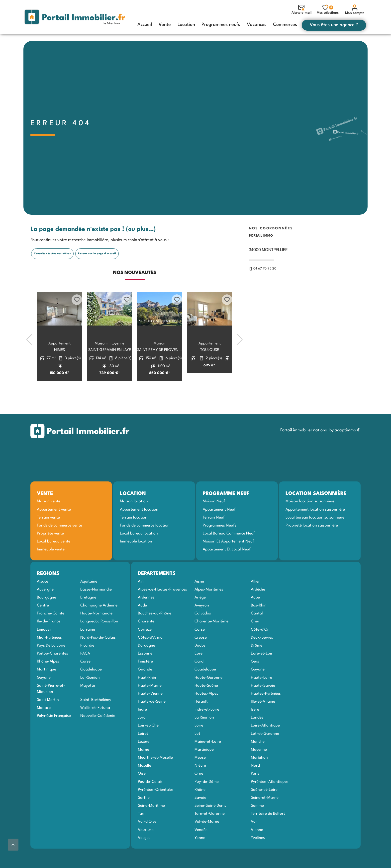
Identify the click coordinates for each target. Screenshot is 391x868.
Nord (255, 785)
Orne (199, 793)
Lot (197, 752)
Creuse (201, 656)
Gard (199, 680)
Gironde (145, 688)
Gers (255, 680)
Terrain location (134, 536)
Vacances (257, 25)
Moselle (145, 785)
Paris (255, 793)
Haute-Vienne (150, 712)
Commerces (285, 25)
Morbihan (259, 777)
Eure (198, 672)
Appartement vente (54, 528)
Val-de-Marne (207, 841)
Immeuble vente (51, 568)
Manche (258, 760)
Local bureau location (139, 552)
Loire (199, 744)
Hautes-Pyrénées (266, 712)
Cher (255, 640)
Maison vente (49, 520)
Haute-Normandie (96, 632)
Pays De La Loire (51, 665)
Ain (141, 600)
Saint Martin (48, 719)
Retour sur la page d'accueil (97, 272)
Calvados (203, 632)
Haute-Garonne (208, 696)
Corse (85, 680)
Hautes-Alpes (206, 712)
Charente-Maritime (211, 640)
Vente (165, 25)
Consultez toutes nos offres (52, 272)
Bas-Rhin (259, 624)
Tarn (142, 833)
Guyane (44, 696)
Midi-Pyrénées (49, 656)
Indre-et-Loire (207, 729)
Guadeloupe (91, 688)
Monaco (44, 727)
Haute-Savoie (263, 704)
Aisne (199, 600)
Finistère (145, 680)
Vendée (201, 849)
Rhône (200, 808)
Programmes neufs (221, 25)
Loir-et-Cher (149, 744)
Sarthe (144, 816)
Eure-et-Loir (262, 672)
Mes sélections (328, 9)
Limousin (45, 648)
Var (254, 841)
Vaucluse (146, 849)
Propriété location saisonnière (312, 544)
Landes (257, 736)
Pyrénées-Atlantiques (270, 801)
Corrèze (145, 648)
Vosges (144, 857)
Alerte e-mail (301, 10)
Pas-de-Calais (150, 801)
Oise (142, 793)
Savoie (200, 816)
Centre (43, 624)
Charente (146, 640)
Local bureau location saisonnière (315, 536)
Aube (255, 616)
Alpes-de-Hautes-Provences (162, 608)
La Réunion (90, 696)
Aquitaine (89, 600)
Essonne (145, 672)
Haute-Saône (206, 704)
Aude (142, 624)
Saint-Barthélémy (96, 719)
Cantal (257, 632)
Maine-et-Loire (208, 760)
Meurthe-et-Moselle (155, 777)
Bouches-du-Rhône (155, 632)
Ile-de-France (49, 640)
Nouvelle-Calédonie (98, 735)
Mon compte (355, 10)
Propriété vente (50, 552)
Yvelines (258, 857)
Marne (144, 769)
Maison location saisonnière (310, 520)
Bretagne (88, 616)
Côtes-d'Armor (151, 656)
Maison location (134, 520)
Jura (142, 736)
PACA (85, 672)
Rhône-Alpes (48, 680)
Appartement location (139, 528)
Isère (255, 729)
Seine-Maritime (151, 825)
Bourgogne (47, 616)
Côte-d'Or (260, 648)
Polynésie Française (54, 735)
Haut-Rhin (147, 696)
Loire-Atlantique (265, 744)
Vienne (257, 849)
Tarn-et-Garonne (210, 833)
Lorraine (88, 648)
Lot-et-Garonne (265, 752)
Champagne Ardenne (99, 624)
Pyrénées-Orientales (156, 808)
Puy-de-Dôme (207, 801)
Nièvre (200, 785)
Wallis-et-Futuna (95, 727)
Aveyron (202, 624)
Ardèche (258, 608)
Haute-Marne (150, 704)
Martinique (47, 688)
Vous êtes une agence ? (334, 25)
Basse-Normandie (96, 608)
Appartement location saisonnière (315, 528)
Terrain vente (48, 536)
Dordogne (147, 665)
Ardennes (146, 616)
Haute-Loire (261, 696)
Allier (255, 600)
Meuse (200, 777)
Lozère (144, 760)
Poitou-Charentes (52, 672)
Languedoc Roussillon (99, 640)
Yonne (200, 857)
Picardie (87, 665)
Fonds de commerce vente (59, 544)
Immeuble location (136, 560)
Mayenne (259, 769)
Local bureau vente (54, 560)
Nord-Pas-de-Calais (98, 656)
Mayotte (88, 704)
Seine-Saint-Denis (210, 825)
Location (186, 25)
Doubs (200, 665)
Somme (257, 825)
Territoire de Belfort (268, 833)
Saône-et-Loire (264, 808)
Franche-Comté (51, 632)
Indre (142, 729)
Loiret (143, 752)
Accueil (145, 25)
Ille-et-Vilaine (263, 721)
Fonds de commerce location (145, 544)
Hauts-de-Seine (152, 721)
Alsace (43, 600)
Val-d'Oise (147, 841)
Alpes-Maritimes (209, 608)
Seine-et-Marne (265, 816)
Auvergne (45, 608)
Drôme (257, 665)
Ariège (200, 616)
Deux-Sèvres (262, 656)
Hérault (201, 721)
